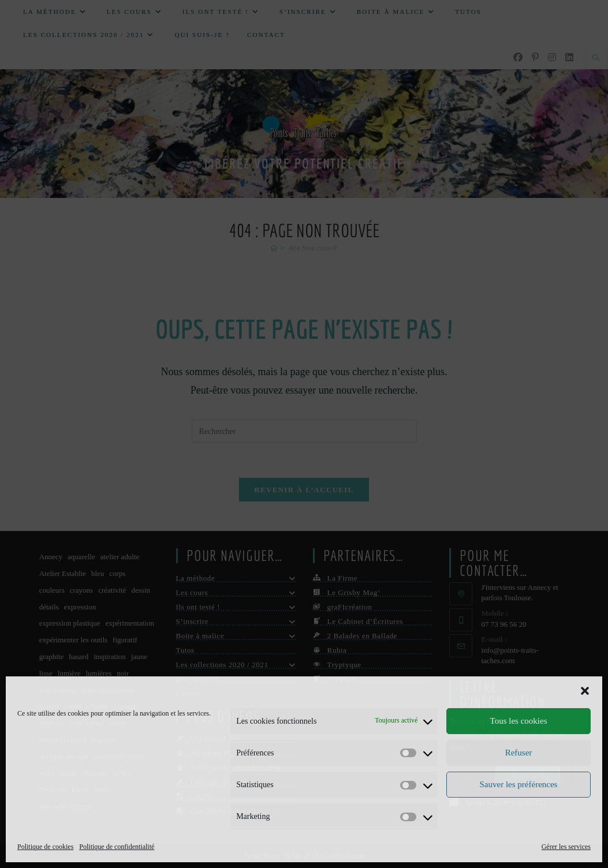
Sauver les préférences (519, 784)
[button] (585, 691)
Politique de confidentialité (117, 847)
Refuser (519, 753)
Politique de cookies (45, 847)
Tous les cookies (519, 721)
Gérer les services (566, 847)
